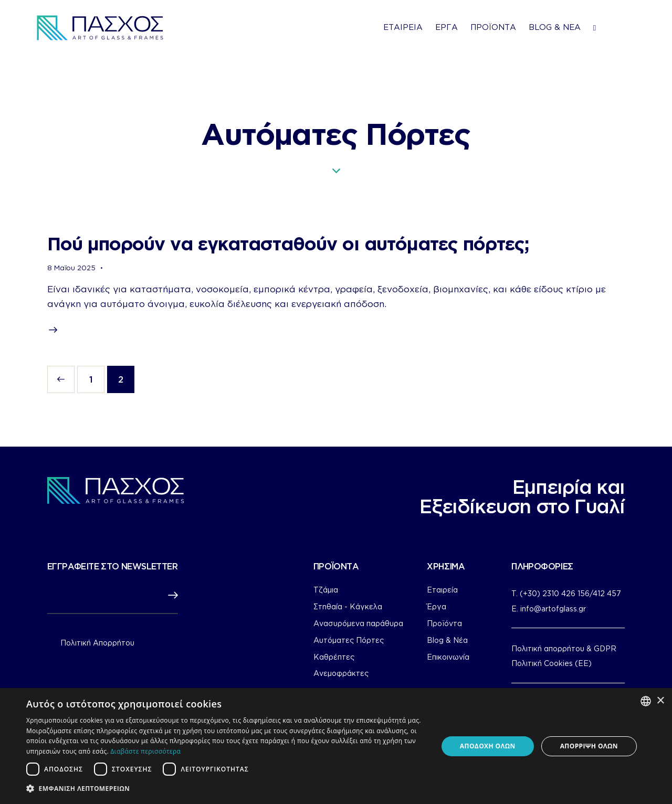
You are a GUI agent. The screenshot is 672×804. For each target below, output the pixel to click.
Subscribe (170, 596)
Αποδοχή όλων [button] (488, 746)
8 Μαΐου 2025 (71, 268)
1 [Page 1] (97, 375)
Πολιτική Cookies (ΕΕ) (552, 663)
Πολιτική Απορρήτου (97, 643)
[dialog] (336, 746)
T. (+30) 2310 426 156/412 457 (566, 593)
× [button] (660, 701)
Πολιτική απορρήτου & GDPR (564, 648)
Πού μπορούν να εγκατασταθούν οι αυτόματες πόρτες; (288, 243)
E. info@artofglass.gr (549, 609)
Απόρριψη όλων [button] (589, 746)
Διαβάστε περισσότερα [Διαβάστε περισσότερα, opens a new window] (145, 751)
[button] (226, 789)
